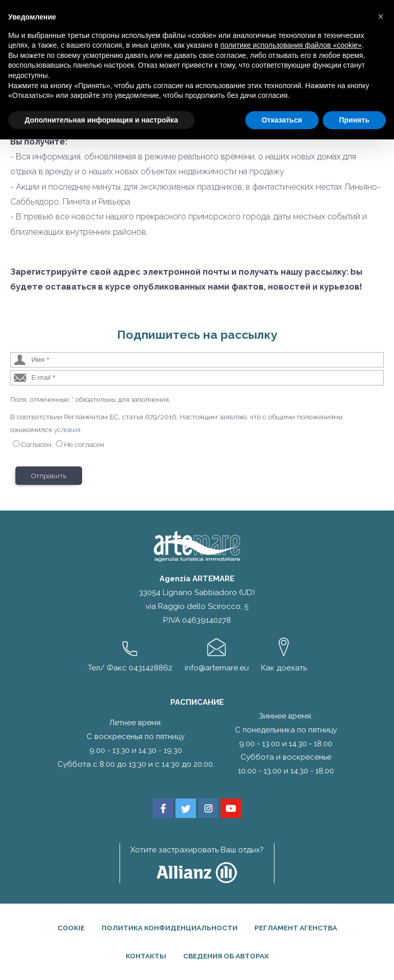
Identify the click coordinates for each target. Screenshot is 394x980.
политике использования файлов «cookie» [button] (291, 45)
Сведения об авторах (226, 956)
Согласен (36, 444)
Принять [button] (354, 120)
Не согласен (84, 444)
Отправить (49, 476)
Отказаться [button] (282, 120)
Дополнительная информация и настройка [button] (101, 120)
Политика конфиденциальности (170, 928)
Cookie (71, 928)
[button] (381, 16)
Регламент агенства (296, 928)
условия (67, 430)
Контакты (146, 956)
